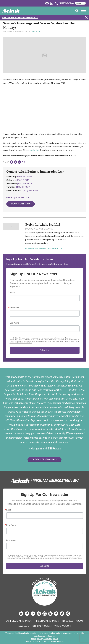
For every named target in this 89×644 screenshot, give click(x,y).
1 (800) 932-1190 (29, 190)
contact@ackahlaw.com (18, 197)
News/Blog (23, 626)
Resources (68, 621)
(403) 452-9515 (25, 176)
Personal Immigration (47, 621)
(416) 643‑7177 (22, 187)
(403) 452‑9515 (22, 180)
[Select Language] (80, 3)
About (80, 621)
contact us (34, 150)
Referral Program (42, 626)
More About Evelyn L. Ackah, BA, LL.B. (44, 248)
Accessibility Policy (51, 639)
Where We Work (63, 626)
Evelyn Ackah (35, 31)
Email (12, 292)
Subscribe (44, 350)
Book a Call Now (21, 204)
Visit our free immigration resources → (20, 17)
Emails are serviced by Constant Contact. (68, 559)
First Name (14, 308)
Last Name (14, 323)
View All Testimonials (45, 459)
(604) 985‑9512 (25, 183)
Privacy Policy (37, 639)
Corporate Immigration (19, 621)
